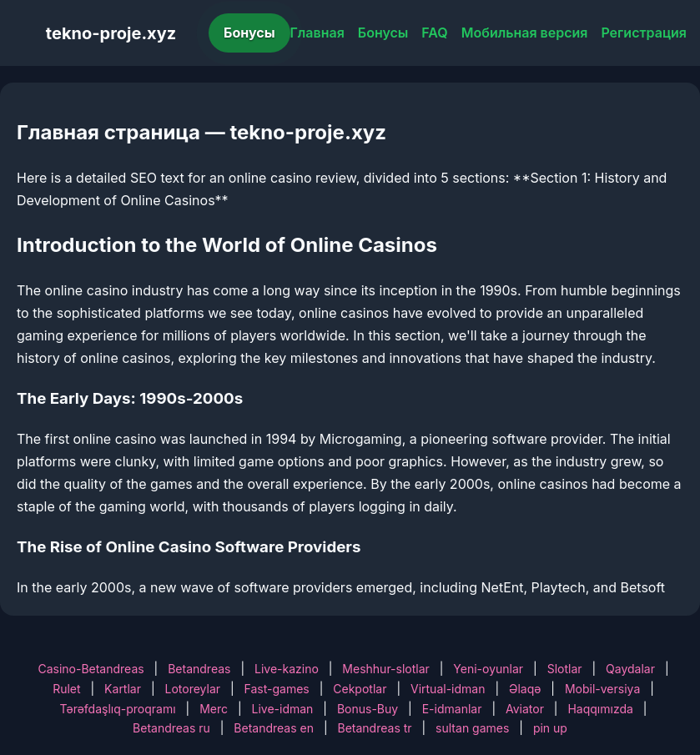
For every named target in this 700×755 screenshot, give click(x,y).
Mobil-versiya (602, 689)
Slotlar (565, 669)
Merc (214, 709)
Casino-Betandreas (91, 669)
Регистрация (644, 33)
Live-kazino (287, 669)
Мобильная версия (525, 33)
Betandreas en (274, 728)
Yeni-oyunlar (488, 669)
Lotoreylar (193, 689)
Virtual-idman (448, 689)
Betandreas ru (171, 728)
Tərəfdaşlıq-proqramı (118, 709)
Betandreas (199, 669)
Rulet (66, 689)
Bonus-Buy (368, 709)
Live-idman (283, 709)
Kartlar (123, 689)
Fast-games (277, 689)
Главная (317, 33)
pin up (550, 728)
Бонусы (249, 33)
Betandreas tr (375, 728)
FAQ (434, 33)
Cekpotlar (360, 689)
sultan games (472, 728)
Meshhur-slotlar (385, 669)
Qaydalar (630, 669)
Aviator (525, 709)
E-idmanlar (452, 709)
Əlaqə (525, 689)
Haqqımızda (600, 709)
